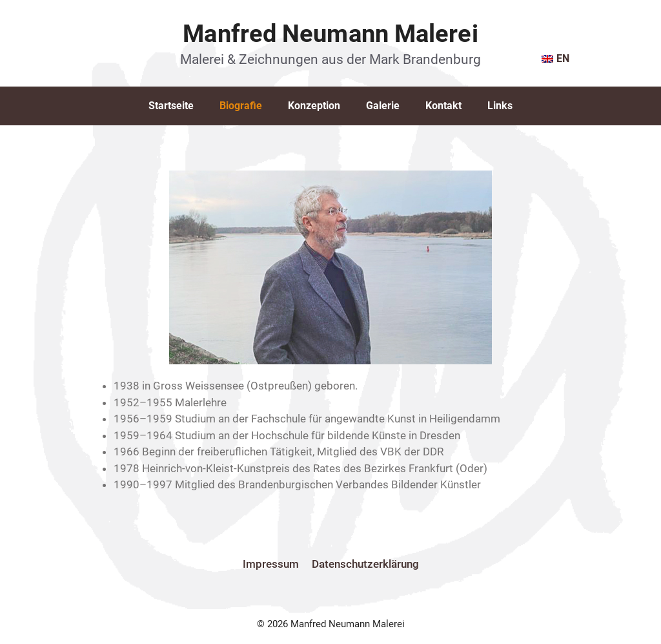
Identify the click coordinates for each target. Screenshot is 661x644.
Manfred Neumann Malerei (330, 34)
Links (500, 106)
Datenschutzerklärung (365, 564)
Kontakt (443, 106)
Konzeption (314, 106)
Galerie (383, 106)
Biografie (241, 106)
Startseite (171, 106)
